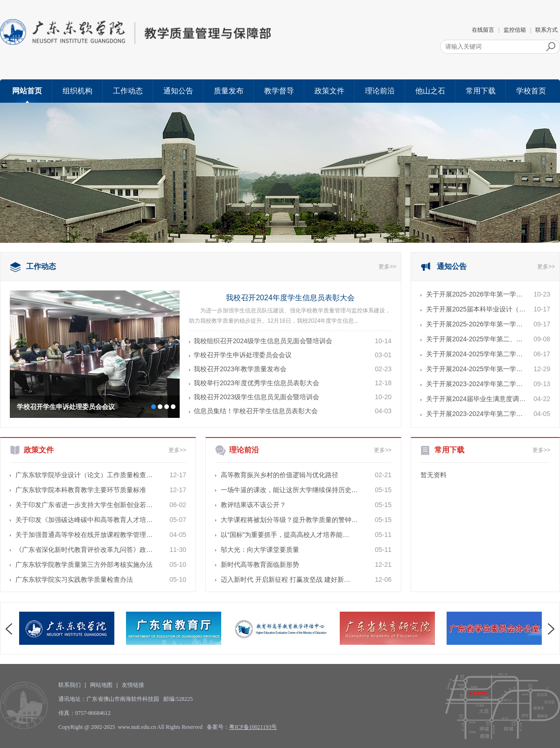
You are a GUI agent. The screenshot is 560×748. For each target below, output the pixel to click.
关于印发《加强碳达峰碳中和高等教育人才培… (84, 520)
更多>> (387, 267)
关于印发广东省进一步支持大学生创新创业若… (84, 505)
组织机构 (77, 91)
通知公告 (178, 91)
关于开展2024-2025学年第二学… (474, 354)
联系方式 (546, 30)
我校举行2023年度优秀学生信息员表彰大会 (256, 383)
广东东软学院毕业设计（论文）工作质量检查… (84, 475)
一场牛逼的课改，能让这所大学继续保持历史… (289, 490)
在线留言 (483, 30)
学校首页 (531, 91)
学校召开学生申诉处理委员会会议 (66, 407)
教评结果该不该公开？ (253, 505)
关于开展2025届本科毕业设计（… (476, 309)
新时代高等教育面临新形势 (260, 565)
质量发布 (229, 91)
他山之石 (430, 91)
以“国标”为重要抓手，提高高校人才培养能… (285, 535)
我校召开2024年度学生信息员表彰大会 (290, 298)
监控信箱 (515, 30)
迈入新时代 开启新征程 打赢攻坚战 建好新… (286, 579)
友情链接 (133, 685)
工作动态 (128, 91)
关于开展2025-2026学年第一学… (474, 294)
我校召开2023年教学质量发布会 (240, 369)
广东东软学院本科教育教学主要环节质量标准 (81, 490)
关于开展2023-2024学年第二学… (474, 384)
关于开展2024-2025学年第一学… (474, 369)
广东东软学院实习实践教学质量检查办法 (74, 579)
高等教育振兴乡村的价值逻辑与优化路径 (280, 475)
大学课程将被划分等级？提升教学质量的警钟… (289, 520)
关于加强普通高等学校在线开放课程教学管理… (84, 535)
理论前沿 (380, 91)
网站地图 (101, 685)
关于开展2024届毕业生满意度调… (476, 399)
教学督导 (279, 91)
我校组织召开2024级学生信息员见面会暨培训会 (263, 341)
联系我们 (70, 685)
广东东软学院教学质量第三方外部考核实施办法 (84, 565)
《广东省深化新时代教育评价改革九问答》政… (84, 550)
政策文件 (329, 91)
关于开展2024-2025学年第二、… (474, 339)
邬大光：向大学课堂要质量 (260, 550)
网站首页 (27, 91)
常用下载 (481, 91)
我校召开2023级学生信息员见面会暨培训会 (256, 397)
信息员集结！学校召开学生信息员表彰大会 (256, 411)
